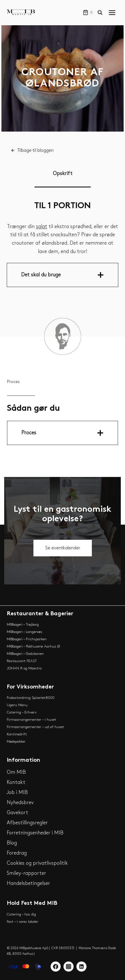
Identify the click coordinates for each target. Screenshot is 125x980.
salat (42, 227)
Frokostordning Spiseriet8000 (31, 698)
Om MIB (16, 772)
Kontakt (16, 782)
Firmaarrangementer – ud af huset (35, 727)
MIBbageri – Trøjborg (23, 625)
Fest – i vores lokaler (22, 922)
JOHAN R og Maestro (24, 668)
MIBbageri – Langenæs (25, 632)
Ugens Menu (17, 705)
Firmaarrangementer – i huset (31, 720)
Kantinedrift (17, 734)
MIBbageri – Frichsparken (27, 639)
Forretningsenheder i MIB (35, 833)
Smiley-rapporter (26, 873)
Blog (12, 843)
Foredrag (17, 853)
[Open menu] (113, 12)
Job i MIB (17, 792)
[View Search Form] (101, 13)
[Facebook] (56, 967)
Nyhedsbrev (20, 803)
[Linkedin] (81, 967)
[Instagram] (69, 967)
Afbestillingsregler (27, 823)
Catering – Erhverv (22, 712)
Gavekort (17, 813)
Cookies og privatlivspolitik (37, 863)
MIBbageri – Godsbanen (25, 654)
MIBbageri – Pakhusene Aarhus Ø (33, 646)
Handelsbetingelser (28, 883)
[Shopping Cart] (89, 13)
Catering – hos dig (21, 914)
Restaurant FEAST (22, 661)
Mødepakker (16, 742)
